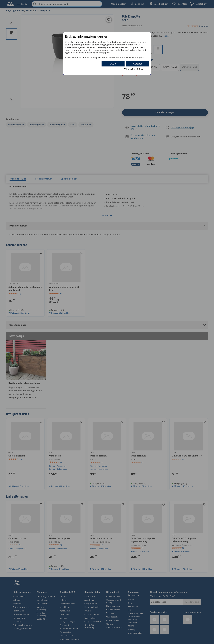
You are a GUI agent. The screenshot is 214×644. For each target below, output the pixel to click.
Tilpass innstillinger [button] (134, 69)
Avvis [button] (113, 64)
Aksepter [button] (137, 64)
